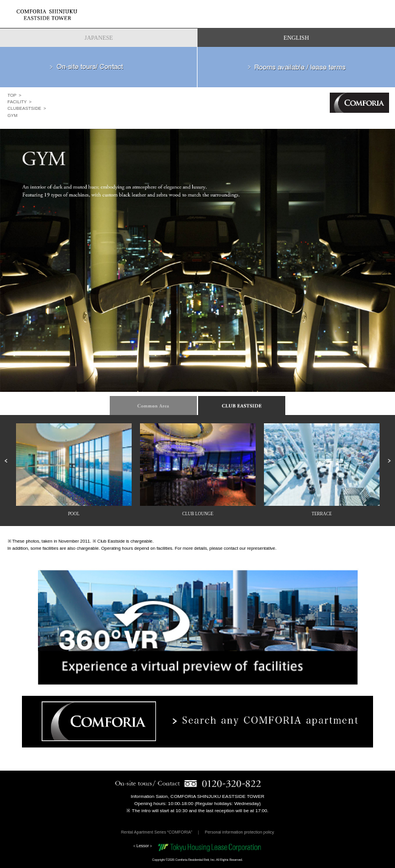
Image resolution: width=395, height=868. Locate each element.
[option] (197, 265)
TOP (12, 95)
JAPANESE (99, 38)
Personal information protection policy (239, 832)
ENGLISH (296, 38)
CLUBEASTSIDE (25, 108)
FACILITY (17, 102)
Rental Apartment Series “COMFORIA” (157, 832)
